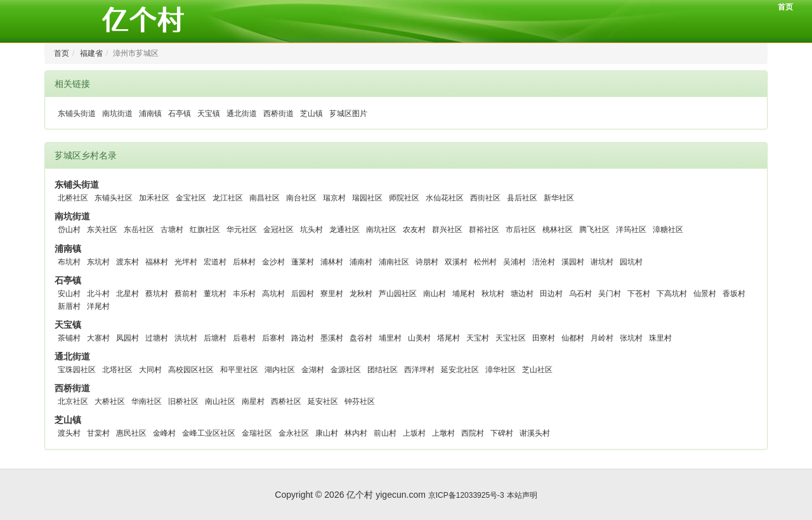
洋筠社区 (631, 230)
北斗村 (98, 294)
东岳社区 (139, 230)
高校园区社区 (191, 370)
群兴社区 (447, 230)
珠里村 (660, 338)
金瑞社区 (257, 433)
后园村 (303, 294)
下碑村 (502, 433)
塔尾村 (449, 338)
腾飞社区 (594, 230)
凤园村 (128, 338)
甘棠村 (98, 433)
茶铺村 (69, 338)
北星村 (128, 294)
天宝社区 (511, 338)
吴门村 (610, 294)
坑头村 (311, 230)
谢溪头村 (535, 433)
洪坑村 (186, 338)
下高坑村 (672, 294)
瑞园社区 (367, 198)
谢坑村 (602, 262)
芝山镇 (311, 114)
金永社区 (294, 433)
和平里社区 (239, 370)
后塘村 (215, 338)
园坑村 (631, 262)
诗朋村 (427, 262)
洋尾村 (98, 306)
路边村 (303, 338)
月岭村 (602, 338)
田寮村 (544, 338)
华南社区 (147, 401)
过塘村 (157, 338)
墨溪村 (332, 338)
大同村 (150, 370)
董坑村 (215, 294)
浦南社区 (394, 262)
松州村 (485, 262)
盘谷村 (361, 338)
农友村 (414, 230)
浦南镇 (150, 114)
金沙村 (273, 262)
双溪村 (456, 262)
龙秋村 (361, 294)
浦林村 (332, 262)
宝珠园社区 (77, 370)
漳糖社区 (668, 230)
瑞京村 (334, 198)
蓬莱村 (303, 262)
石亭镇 (180, 114)
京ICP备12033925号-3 (466, 495)
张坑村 (631, 338)
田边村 (551, 294)
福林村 (157, 262)
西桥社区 (286, 401)
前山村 (385, 433)
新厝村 (69, 306)
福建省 (91, 53)
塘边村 (522, 294)
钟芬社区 (360, 401)
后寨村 (273, 338)
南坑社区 (381, 230)
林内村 (356, 433)
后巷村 (244, 338)
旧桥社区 (183, 401)
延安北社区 (460, 370)
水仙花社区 (445, 198)
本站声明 (522, 495)
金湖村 (313, 370)
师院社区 (404, 198)
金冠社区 (278, 230)
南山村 (435, 294)
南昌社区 (265, 198)
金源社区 (346, 370)
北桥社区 (73, 198)
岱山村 (69, 230)
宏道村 (215, 262)
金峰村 (164, 433)
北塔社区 (117, 370)
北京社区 (73, 401)
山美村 (419, 338)
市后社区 (521, 230)
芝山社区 (537, 370)
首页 (785, 7)
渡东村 (128, 262)
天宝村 (478, 338)
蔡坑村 (157, 294)
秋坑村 (493, 294)
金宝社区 (191, 198)
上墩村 (443, 433)
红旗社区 (205, 230)
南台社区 (301, 198)
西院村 (473, 433)
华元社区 (242, 230)
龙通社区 (344, 230)
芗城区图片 (348, 114)
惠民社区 (131, 433)
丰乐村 (244, 294)
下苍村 (639, 294)
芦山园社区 (398, 294)
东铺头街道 (77, 114)
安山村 (69, 294)
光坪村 (186, 262)
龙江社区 (228, 198)
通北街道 (242, 114)
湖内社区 (280, 370)
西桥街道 (278, 114)
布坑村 (69, 262)
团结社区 (383, 370)
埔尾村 (464, 294)
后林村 (244, 262)
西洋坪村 (419, 370)
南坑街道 (117, 114)
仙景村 (705, 294)
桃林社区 (558, 230)
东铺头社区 (114, 198)
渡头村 (69, 433)
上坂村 (414, 433)
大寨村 (98, 338)
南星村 (253, 401)
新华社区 (559, 198)
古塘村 (172, 230)
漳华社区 (501, 370)
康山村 (327, 433)
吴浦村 (514, 262)
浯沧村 (544, 262)
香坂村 (734, 294)
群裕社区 (484, 230)
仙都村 (573, 338)
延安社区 (323, 401)
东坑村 (98, 262)
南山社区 (220, 401)
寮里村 (332, 294)
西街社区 (485, 198)
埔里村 (390, 338)
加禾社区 (154, 198)
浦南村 (361, 262)
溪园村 (573, 262)
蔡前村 (186, 294)
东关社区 (102, 230)
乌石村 (580, 294)
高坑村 (273, 294)
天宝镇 (209, 114)
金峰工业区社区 (209, 433)
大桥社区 (110, 401)
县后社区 (522, 198)
